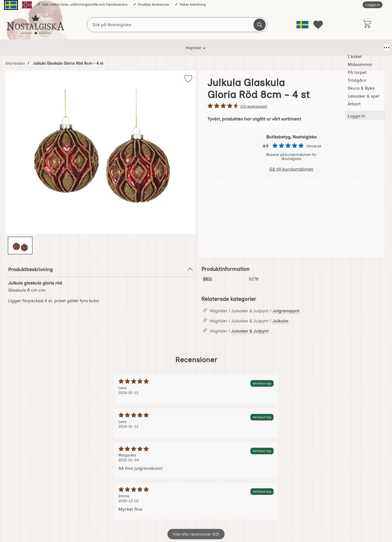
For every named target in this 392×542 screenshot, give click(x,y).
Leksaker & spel (261, 48)
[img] (188, 79)
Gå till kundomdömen (291, 169)
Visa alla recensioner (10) (196, 534)
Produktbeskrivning (101, 269)
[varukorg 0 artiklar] (367, 25)
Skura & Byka (224, 48)
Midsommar (134, 48)
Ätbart (292, 48)
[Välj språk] (302, 25)
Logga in (373, 5)
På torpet (165, 48)
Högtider (81, 48)
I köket (106, 48)
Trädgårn (193, 48)
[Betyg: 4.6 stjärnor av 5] (291, 106)
